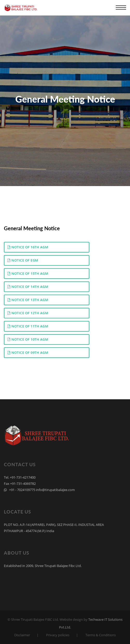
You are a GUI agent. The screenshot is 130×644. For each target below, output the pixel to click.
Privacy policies (58, 635)
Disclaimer (22, 635)
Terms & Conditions (101, 635)
